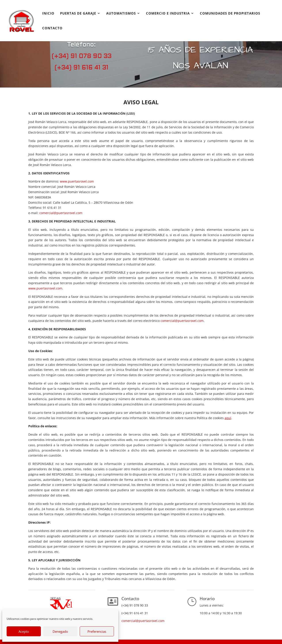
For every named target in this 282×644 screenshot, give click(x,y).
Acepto (24, 631)
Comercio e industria (168, 14)
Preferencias (97, 631)
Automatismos (121, 14)
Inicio (48, 14)
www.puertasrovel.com (77, 181)
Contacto (52, 28)
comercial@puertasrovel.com (61, 213)
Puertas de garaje (78, 14)
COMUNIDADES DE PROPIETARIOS (230, 14)
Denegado (60, 631)
